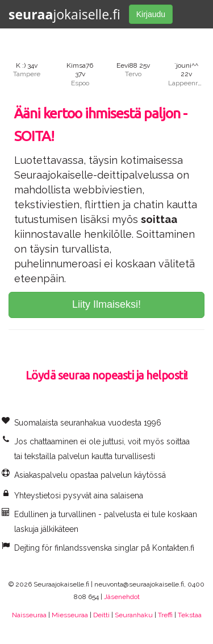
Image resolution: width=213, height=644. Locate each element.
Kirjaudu (151, 14)
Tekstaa (190, 615)
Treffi (165, 615)
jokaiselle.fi (64, 14)
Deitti (101, 615)
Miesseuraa (70, 615)
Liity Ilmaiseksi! (106, 304)
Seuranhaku (134, 615)
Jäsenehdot (122, 597)
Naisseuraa (29, 615)
